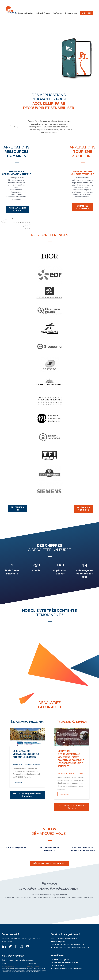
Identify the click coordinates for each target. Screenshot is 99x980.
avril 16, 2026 (17, 765)
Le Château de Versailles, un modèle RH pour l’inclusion (26, 754)
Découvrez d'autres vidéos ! (49, 863)
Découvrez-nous (71, 13)
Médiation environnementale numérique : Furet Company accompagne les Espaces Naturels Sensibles (71, 759)
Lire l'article (20, 782)
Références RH (17, 509)
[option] (49, 57)
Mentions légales (61, 960)
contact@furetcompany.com (77, 947)
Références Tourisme (83, 509)
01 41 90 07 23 (57, 947)
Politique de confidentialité (66, 963)
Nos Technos (58, 13)
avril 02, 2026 (62, 774)
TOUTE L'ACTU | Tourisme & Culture (72, 807)
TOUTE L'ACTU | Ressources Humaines (27, 795)
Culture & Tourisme (43, 13)
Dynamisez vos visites (83, 207)
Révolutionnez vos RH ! (18, 209)
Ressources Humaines (26, 13)
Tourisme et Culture (76, 774)
